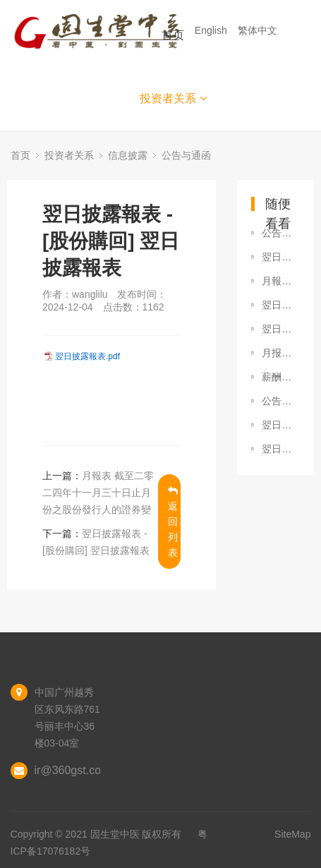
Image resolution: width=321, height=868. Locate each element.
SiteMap (292, 834)
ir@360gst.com (73, 770)
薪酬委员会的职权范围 (281, 377)
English (212, 30)
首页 (173, 35)
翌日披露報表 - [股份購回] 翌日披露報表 (281, 257)
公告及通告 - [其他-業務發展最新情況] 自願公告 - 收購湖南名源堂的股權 (281, 401)
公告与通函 (186, 155)
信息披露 (128, 155)
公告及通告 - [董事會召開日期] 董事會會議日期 (281, 233)
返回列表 (173, 522)
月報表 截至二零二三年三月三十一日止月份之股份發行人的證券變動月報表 (281, 281)
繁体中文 (259, 30)
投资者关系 (173, 98)
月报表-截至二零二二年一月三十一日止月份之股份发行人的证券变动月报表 (281, 353)
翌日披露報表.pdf (87, 356)
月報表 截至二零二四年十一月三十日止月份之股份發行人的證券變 (98, 493)
